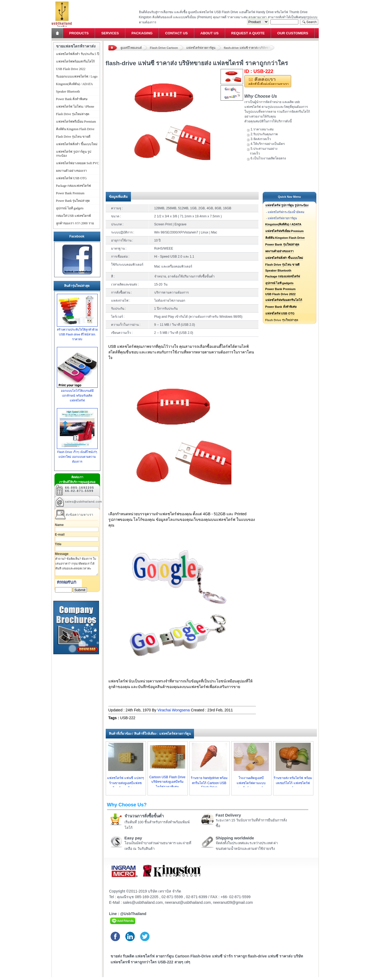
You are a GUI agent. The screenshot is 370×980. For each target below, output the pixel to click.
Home (58, 33)
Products (79, 33)
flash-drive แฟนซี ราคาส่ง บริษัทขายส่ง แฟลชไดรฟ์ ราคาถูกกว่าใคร (249, 48)
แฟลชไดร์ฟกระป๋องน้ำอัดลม (286, 212)
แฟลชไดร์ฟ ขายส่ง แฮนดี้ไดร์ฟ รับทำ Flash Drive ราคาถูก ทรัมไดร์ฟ (62, 1)
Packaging (142, 33)
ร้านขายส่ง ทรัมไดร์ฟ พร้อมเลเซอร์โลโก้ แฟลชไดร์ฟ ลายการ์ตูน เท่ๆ (293, 783)
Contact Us (176, 33)
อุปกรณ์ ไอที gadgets (279, 283)
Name (59, 525)
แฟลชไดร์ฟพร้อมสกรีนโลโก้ (284, 300)
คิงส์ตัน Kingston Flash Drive (285, 238)
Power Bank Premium (281, 289)
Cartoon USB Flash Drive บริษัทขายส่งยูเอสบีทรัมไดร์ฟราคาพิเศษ (167, 782)
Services (110, 33)
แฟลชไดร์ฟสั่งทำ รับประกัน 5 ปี (78, 54)
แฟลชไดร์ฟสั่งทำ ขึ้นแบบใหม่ (284, 258)
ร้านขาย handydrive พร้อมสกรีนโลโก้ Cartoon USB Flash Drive (209, 783)
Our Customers (293, 33)
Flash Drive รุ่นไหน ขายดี (282, 265)
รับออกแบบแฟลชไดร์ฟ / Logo (77, 76)
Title (58, 544)
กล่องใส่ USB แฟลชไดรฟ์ (74, 216)
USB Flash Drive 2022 (281, 294)
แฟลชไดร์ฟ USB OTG (280, 313)
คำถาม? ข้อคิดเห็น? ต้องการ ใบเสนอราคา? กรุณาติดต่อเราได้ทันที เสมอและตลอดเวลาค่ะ (77, 566)
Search (309, 22)
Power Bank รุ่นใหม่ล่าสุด (282, 244)
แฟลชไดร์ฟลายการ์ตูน (201, 48)
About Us (210, 33)
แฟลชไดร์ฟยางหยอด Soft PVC (78, 163)
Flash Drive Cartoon (164, 48)
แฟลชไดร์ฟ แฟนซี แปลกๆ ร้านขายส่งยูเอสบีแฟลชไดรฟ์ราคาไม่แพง (125, 783)
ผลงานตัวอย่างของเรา (279, 251)
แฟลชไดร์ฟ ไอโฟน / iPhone (75, 107)
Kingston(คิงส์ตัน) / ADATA (283, 224)
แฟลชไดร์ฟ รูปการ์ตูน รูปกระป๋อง (287, 205)
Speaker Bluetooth (278, 270)
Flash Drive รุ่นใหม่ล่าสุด (73, 114)
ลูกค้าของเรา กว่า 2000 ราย (75, 223)
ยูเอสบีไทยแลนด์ (131, 48)
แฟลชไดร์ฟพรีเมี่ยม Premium (285, 231)
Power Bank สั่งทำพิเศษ (281, 307)
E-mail (60, 535)
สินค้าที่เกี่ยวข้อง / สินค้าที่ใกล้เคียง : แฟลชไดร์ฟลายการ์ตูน (150, 734)
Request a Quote (248, 33)
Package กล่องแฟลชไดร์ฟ (283, 276)
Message (62, 554)
